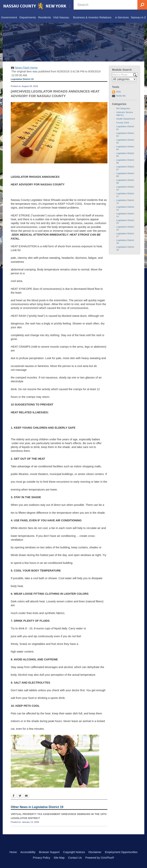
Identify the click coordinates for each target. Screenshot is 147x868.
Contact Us (75, 858)
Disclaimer (95, 852)
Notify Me (121, 96)
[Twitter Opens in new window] (20, 796)
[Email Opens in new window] (26, 796)
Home (13, 852)
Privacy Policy (42, 858)
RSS (119, 92)
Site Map (59, 858)
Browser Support (49, 852)
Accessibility (28, 852)
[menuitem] (9, 18)
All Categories (123, 108)
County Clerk (123, 123)
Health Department (126, 119)
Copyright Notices (74, 852)
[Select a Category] (124, 79)
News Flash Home (26, 68)
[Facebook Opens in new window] (14, 796)
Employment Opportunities (121, 852)
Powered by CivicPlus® (100, 858)
